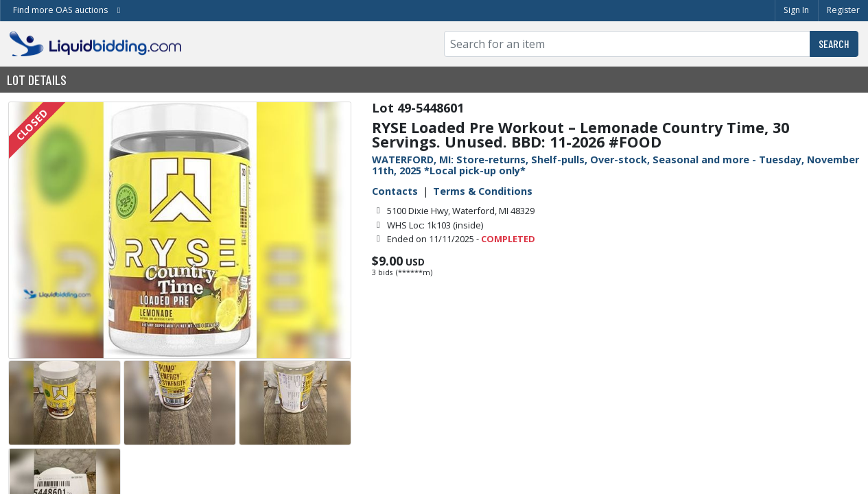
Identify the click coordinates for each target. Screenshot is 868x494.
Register (843, 10)
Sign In (796, 10)
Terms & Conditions (483, 191)
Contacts (395, 191)
